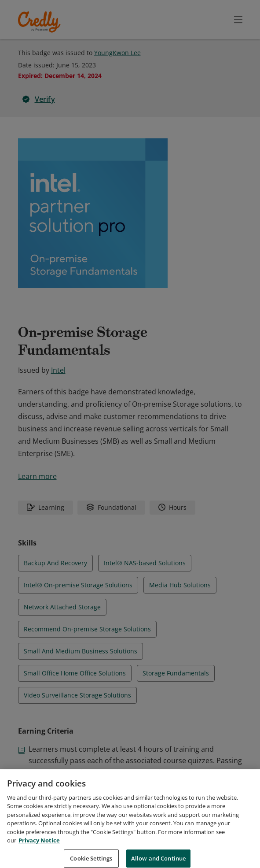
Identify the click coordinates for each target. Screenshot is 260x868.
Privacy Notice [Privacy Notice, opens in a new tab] (39, 850)
